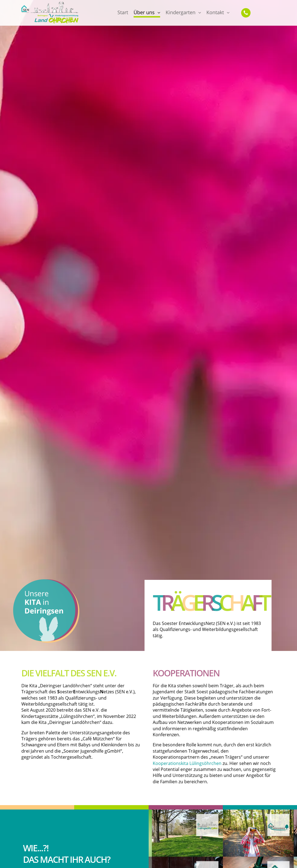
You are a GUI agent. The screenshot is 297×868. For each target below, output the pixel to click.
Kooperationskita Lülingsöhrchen (187, 763)
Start (123, 12)
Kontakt (215, 12)
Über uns (144, 12)
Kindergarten (181, 12)
